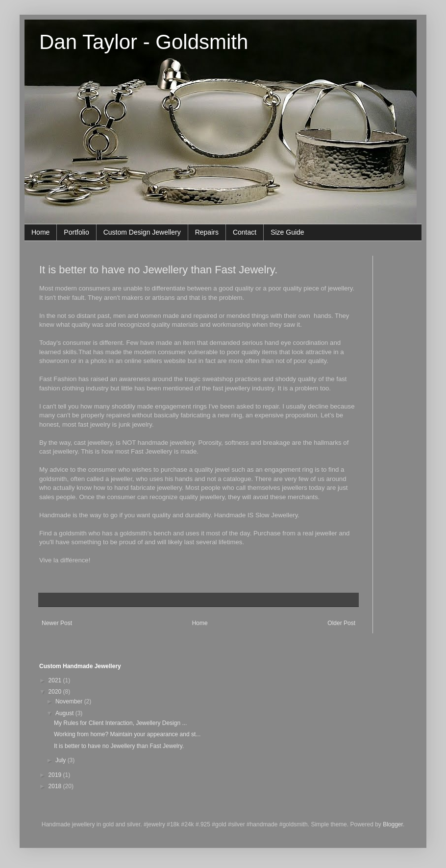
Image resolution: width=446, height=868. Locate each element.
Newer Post (57, 623)
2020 (56, 692)
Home (40, 232)
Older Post (341, 623)
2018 (56, 786)
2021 (56, 680)
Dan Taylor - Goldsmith (144, 42)
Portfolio (76, 232)
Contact (245, 232)
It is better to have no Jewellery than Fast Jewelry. (158, 270)
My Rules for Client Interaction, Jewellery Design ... (120, 723)
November (70, 701)
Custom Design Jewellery (142, 232)
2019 (56, 775)
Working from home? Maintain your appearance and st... (127, 734)
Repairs (207, 232)
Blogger (393, 824)
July (62, 760)
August (65, 713)
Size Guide (287, 232)
